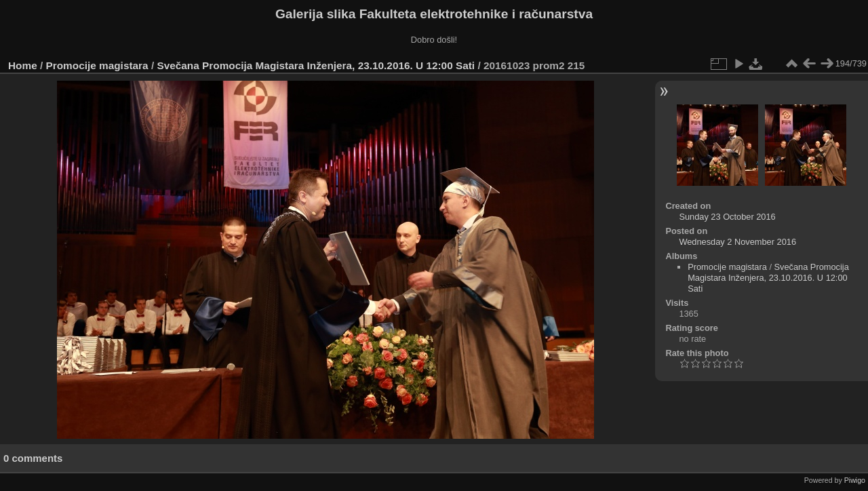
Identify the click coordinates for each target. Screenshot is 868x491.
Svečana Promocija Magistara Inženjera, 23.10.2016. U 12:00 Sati (317, 65)
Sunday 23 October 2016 (727, 217)
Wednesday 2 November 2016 (737, 242)
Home (23, 65)
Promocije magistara (97, 65)
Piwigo (855, 480)
